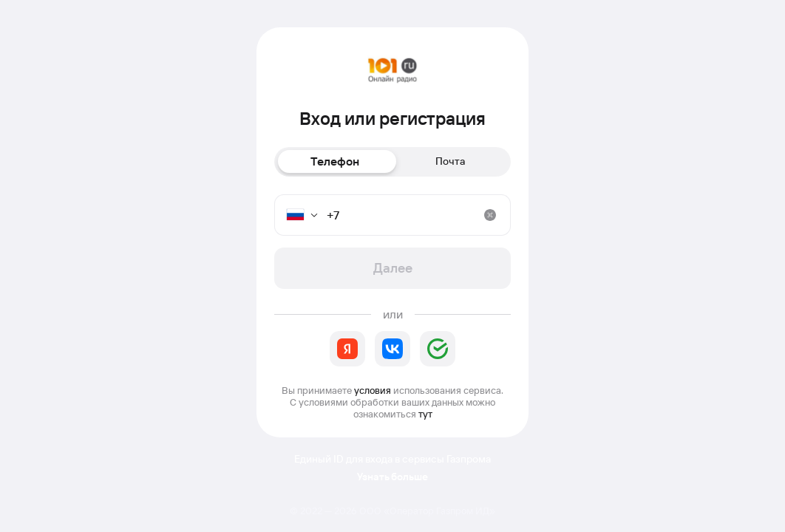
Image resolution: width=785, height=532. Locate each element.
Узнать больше (392, 477)
